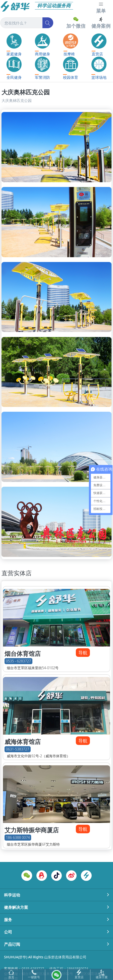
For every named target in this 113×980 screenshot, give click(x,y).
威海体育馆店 (23, 742)
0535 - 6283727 (19, 661)
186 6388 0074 (18, 837)
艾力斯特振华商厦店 (32, 830)
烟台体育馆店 (23, 654)
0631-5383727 (18, 749)
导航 (83, 653)
